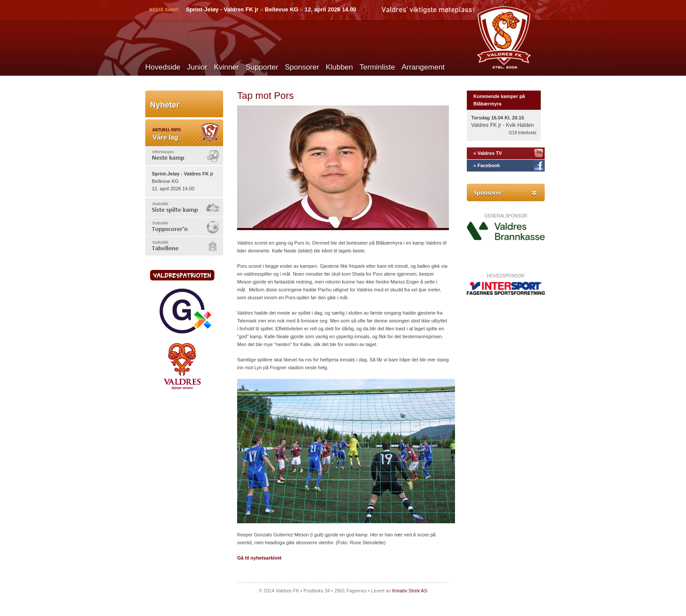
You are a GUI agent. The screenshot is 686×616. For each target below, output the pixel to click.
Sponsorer (302, 67)
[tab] (184, 156)
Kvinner (227, 67)
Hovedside (163, 67)
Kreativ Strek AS (409, 591)
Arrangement (423, 67)
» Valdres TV (488, 153)
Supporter (262, 67)
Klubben (339, 67)
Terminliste (377, 67)
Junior (197, 67)
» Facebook (487, 165)
